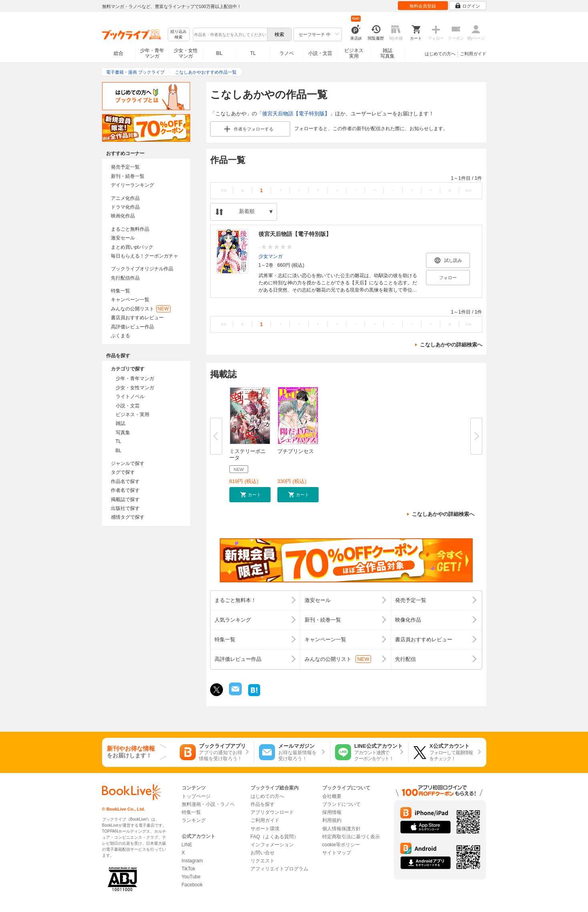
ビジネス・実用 (132, 415)
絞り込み (179, 35)
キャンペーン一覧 (130, 300)
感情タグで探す (128, 517)
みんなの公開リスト (141, 309)
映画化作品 (123, 216)
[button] (250, 495)
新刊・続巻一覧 (128, 176)
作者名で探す (125, 490)
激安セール (123, 238)
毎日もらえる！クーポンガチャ (144, 256)
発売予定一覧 (125, 167)
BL (219, 53)
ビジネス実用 (354, 53)
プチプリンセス (296, 451)
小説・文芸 (320, 53)
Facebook (192, 885)
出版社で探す (125, 508)
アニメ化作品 (125, 198)
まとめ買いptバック (132, 247)
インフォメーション (272, 845)
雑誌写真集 (387, 53)
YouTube (191, 877)
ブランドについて (341, 804)
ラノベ (287, 53)
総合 (118, 53)
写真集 (123, 433)
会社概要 (332, 796)
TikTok (189, 869)
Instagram (192, 861)
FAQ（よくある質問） (275, 837)
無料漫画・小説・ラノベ (208, 804)
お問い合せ (263, 853)
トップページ (196, 796)
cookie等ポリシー (341, 845)
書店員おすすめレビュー (137, 318)
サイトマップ (337, 853)
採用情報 (332, 812)
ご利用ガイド (473, 54)
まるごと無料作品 (130, 229)
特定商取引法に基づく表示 (351, 837)
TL (253, 53)
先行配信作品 (125, 278)
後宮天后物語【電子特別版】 (296, 114)
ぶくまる (120, 336)
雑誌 (120, 423)
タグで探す (123, 472)
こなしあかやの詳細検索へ (451, 345)
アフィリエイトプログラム (279, 869)
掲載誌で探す (125, 499)
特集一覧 (120, 291)
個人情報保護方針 (341, 829)
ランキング (194, 820)
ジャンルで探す (128, 463)
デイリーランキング (132, 185)
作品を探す (263, 804)
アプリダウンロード (272, 812)
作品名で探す (125, 481)
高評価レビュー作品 (132, 327)
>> (468, 190)
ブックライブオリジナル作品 (142, 269)
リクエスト (263, 861)
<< (224, 190)
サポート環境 (265, 829)
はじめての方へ (440, 54)
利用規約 (332, 820)
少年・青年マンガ (152, 53)
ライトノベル (130, 397)
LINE (187, 845)
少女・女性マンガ (186, 53)
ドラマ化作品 (125, 207)
